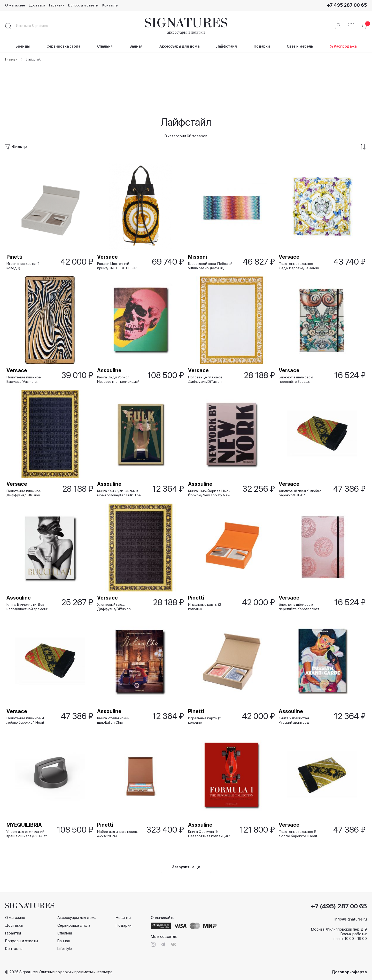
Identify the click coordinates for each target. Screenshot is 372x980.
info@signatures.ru (351, 919)
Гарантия (57, 5)
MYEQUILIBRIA (25, 824)
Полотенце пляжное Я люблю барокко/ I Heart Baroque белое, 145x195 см (300, 833)
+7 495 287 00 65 (347, 5)
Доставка (37, 5)
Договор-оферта (349, 972)
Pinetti (16, 218)
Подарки (124, 926)
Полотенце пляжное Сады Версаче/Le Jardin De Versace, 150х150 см (300, 227)
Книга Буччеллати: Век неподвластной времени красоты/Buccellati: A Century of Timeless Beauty (30, 591)
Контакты (110, 5)
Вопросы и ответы (83, 5)
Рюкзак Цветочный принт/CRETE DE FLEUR (118, 227)
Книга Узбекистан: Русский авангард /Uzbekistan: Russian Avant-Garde (297, 712)
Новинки (123, 918)
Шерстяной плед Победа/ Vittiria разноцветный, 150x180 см (211, 227)
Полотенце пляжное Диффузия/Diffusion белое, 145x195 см (207, 349)
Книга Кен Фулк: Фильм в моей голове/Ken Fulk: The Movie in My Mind (120, 470)
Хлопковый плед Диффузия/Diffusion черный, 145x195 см (115, 591)
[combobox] (36, 26)
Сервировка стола (74, 926)
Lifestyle (65, 949)
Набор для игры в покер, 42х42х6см (119, 833)
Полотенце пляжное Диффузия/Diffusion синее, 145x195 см (25, 470)
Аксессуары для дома (77, 918)
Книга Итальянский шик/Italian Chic (115, 712)
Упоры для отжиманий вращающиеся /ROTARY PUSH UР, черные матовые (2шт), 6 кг (28, 833)
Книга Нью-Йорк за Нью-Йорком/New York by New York (210, 470)
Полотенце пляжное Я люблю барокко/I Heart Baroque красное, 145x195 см (27, 712)
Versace (109, 218)
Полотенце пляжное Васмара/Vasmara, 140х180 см (25, 349)
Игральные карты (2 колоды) (24, 227)
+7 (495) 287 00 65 (339, 907)
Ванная (64, 941)
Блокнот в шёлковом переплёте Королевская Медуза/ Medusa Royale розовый (300, 591)
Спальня (65, 933)
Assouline (111, 339)
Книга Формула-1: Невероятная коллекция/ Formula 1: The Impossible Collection (210, 833)
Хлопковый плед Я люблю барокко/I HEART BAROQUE (301, 470)
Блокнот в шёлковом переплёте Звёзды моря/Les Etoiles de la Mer (301, 349)
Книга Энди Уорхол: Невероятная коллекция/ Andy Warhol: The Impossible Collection (119, 349)
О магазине (15, 5)
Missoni (199, 218)
